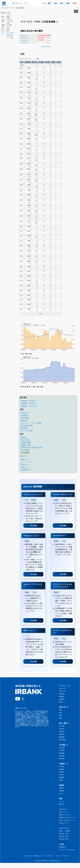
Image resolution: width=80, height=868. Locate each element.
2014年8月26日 (24, 38)
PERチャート (26, 465)
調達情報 (62, 737)
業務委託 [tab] (34, 500)
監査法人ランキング (65, 815)
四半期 (8, 36)
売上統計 (62, 767)
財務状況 (24, 420)
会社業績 (24, 415)
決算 (9, 34)
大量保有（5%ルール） (30, 406)
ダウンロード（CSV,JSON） (67, 850)
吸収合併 (62, 759)
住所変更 (62, 750)
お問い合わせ (29, 856)
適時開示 (62, 788)
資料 (3, 32)
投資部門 (62, 699)
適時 (13, 33)
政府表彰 (62, 734)
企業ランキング (64, 812)
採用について (50, 856)
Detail (33, 526)
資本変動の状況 (27, 426)
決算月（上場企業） (65, 831)
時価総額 (62, 777)
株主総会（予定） (64, 834)
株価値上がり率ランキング (67, 818)
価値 (11, 36)
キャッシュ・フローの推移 (31, 423)
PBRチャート (26, 467)
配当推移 (24, 428)
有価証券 (62, 791)
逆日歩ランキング (64, 823)
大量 (10, 33)
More (41, 314)
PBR (3, 23)
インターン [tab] (28, 636)
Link (3, 34)
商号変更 (62, 748)
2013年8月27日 (24, 36)
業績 (12, 34)
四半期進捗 (25, 418)
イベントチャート (28, 462)
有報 (7, 33)
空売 (55, 3)
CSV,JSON (9, 38)
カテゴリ (62, 801)
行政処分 (62, 729)
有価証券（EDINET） (29, 401)
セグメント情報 (27, 431)
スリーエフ (11, 8)
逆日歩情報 (47, 46)
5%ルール (62, 794)
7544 (3, 15)
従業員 (61, 780)
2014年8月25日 (24, 43)
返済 (60, 713)
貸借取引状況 (26, 445)
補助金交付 (62, 740)
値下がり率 (62, 691)
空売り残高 (25, 440)
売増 (60, 710)
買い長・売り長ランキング (67, 820)
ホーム (4, 8)
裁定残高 (62, 697)
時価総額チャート (28, 470)
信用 (61, 3)
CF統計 (61, 775)
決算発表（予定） (64, 836)
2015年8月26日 (24, 40)
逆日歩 (61, 702)
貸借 (68, 3)
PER (3, 18)
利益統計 (62, 769)
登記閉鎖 (62, 753)
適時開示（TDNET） (29, 404)
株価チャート (26, 459)
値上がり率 (62, 688)
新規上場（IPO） (64, 839)
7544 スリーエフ (6, 13)
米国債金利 (62, 847)
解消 (60, 718)
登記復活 (62, 756)
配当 (3, 27)
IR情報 (23, 437)
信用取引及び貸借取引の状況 (32, 448)
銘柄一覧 (62, 804)
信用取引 (62, 694)
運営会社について (39, 856)
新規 (60, 715)
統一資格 (62, 726)
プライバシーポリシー (62, 856)
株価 (49, 3)
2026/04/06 (9, 15)
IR (44, 3)
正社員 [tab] (26, 500)
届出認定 (62, 732)
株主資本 (62, 772)
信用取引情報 (26, 443)
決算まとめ (25, 413)
